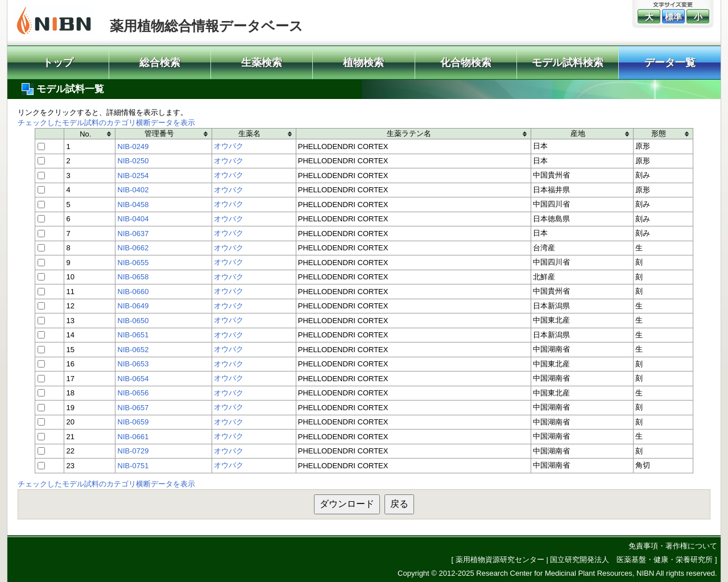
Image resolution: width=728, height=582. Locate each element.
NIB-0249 (133, 146)
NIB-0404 (133, 219)
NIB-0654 (133, 379)
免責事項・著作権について (673, 546)
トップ (58, 63)
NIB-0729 (133, 451)
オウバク (229, 146)
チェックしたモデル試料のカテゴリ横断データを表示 (106, 123)
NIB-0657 (133, 408)
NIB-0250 (133, 161)
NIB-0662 (133, 248)
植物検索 (363, 63)
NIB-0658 (133, 277)
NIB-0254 (133, 176)
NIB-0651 (133, 335)
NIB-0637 (133, 234)
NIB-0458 (133, 205)
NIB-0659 (133, 422)
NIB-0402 (133, 190)
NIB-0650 (133, 321)
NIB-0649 (133, 306)
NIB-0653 (133, 364)
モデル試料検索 (568, 63)
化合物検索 (466, 63)
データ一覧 (670, 63)
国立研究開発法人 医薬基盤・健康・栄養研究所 (631, 560)
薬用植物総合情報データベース (206, 26)
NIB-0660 (133, 292)
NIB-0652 (133, 350)
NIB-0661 (133, 437)
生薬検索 (262, 63)
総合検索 (160, 63)
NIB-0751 (133, 466)
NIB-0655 (133, 263)
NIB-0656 (133, 393)
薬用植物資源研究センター (500, 560)
